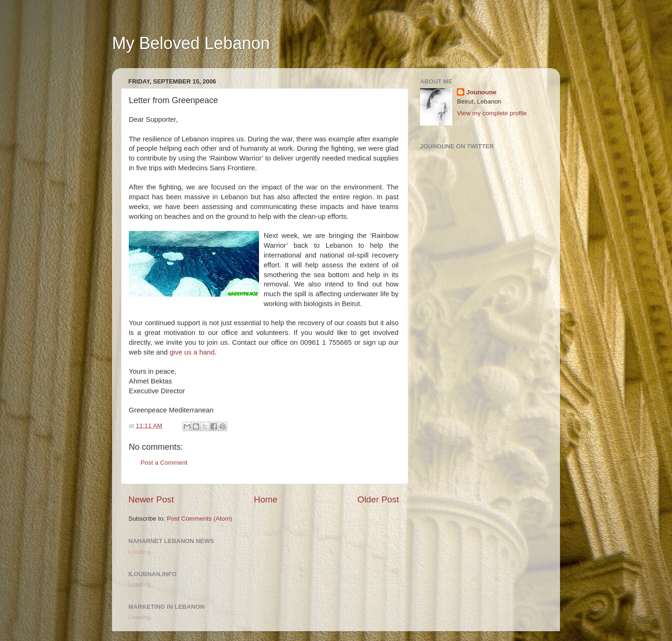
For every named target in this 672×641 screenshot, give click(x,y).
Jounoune (481, 92)
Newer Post (151, 499)
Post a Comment (164, 463)
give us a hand (192, 352)
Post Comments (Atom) (200, 519)
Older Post (378, 499)
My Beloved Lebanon (191, 43)
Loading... (142, 552)
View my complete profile (492, 113)
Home (266, 499)
